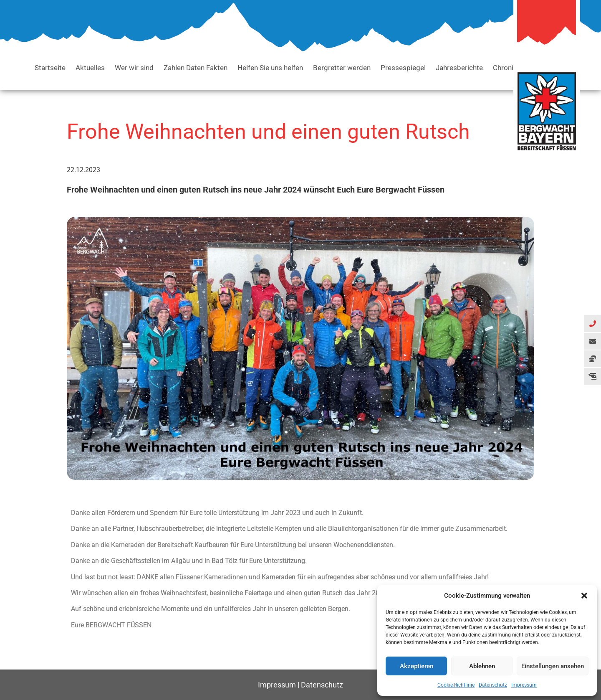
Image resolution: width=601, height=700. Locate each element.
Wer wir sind (134, 68)
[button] (584, 596)
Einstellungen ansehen (553, 666)
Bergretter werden (342, 68)
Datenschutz (493, 685)
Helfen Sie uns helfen (270, 68)
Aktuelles (90, 68)
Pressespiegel (403, 68)
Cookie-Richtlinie (456, 685)
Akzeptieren (417, 666)
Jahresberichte (459, 68)
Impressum (524, 685)
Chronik (505, 68)
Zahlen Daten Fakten (196, 68)
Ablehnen (482, 666)
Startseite (50, 68)
